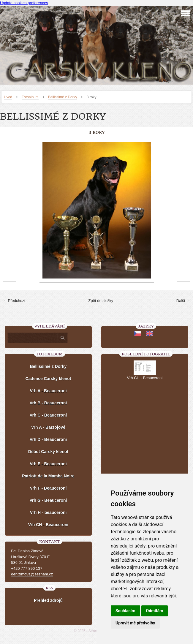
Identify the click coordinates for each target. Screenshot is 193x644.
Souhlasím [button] (125, 611)
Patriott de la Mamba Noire (48, 476)
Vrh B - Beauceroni (48, 403)
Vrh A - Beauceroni (48, 391)
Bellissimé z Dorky (63, 97)
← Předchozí (14, 301)
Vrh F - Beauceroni (48, 488)
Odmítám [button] (155, 611)
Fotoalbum (30, 97)
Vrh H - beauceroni (48, 512)
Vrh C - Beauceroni (48, 415)
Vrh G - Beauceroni (48, 500)
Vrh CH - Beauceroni (48, 525)
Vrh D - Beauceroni (48, 439)
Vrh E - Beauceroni (48, 464)
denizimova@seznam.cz (32, 574)
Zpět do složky (101, 301)
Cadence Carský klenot (48, 379)
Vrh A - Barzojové (48, 427)
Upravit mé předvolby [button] (135, 623)
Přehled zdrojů (48, 600)
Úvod (8, 97)
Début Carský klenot (48, 452)
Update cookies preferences (24, 3)
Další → (183, 301)
